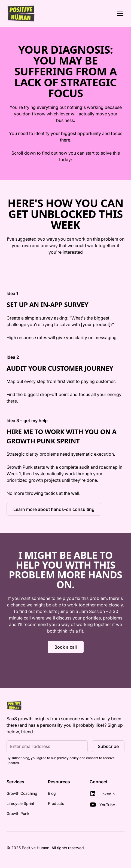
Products (56, 803)
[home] (21, 13)
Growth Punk (18, 813)
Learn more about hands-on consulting (54, 509)
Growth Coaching (22, 793)
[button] (119, 13)
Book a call (66, 647)
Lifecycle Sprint (20, 803)
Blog (52, 793)
